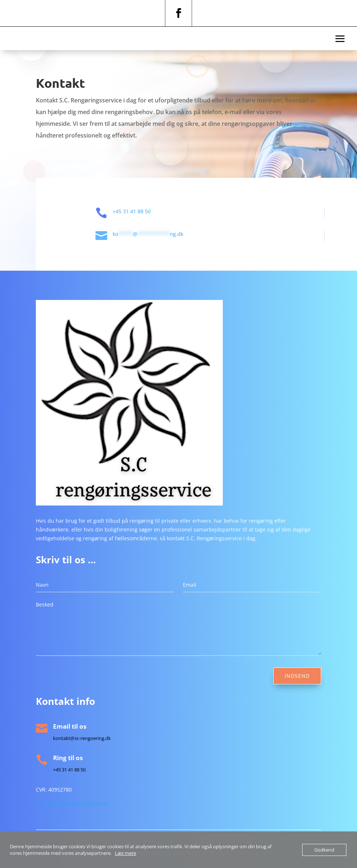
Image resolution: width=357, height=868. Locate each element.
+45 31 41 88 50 (142, 211)
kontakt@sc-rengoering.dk (82, 738)
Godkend (324, 850)
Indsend (297, 676)
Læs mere (125, 853)
